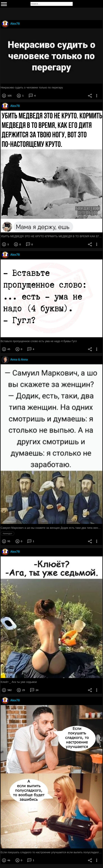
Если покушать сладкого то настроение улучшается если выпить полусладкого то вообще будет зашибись (51, 852)
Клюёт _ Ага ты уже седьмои (19, 682)
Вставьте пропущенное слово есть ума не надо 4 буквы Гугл (39, 341)
